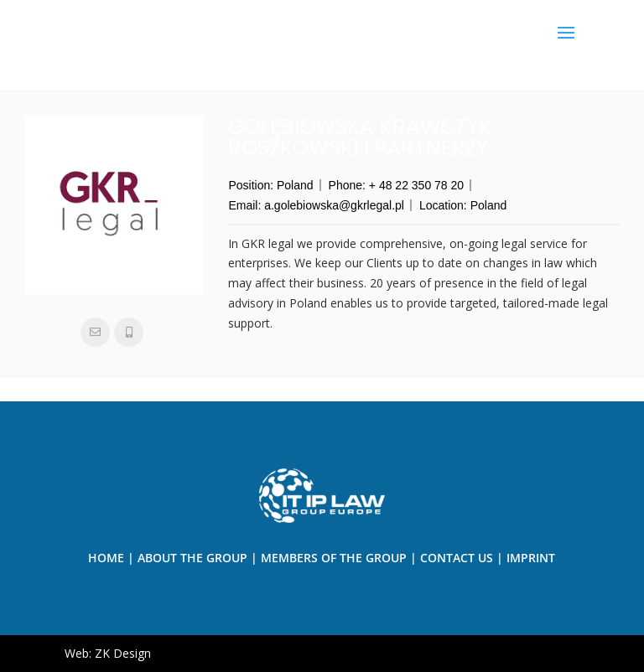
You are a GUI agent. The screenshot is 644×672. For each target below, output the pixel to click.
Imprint (531, 558)
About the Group (192, 558)
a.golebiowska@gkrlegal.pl (334, 205)
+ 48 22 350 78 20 (416, 185)
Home (106, 558)
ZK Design (123, 653)
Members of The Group (334, 558)
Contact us (457, 558)
